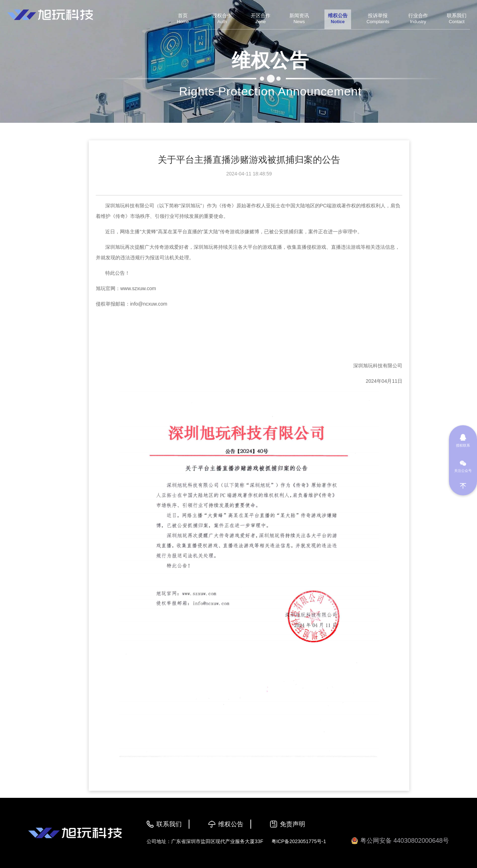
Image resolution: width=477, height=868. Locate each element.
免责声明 (293, 824)
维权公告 (231, 824)
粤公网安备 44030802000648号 (400, 841)
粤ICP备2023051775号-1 (299, 841)
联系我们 (169, 824)
